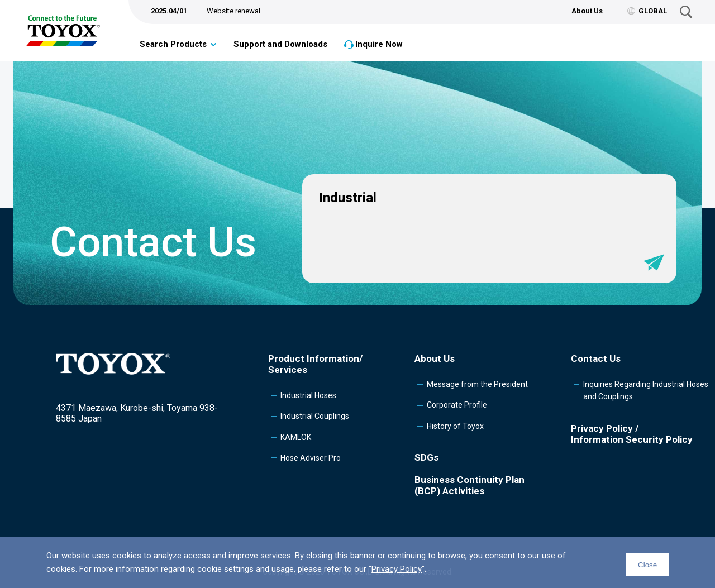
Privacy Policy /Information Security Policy (632, 434)
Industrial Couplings (315, 416)
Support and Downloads (280, 44)
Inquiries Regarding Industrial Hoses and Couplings (646, 390)
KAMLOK (296, 437)
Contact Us (596, 358)
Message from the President (477, 384)
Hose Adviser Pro (311, 458)
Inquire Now (379, 44)
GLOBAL (647, 11)
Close (647, 565)
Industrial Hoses (308, 395)
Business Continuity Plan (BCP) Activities (469, 485)
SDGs (426, 457)
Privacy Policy (397, 569)
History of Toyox (455, 426)
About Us (587, 11)
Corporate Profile (457, 405)
